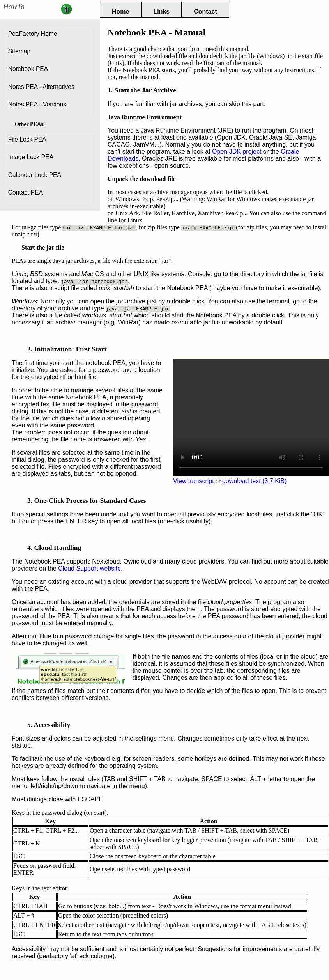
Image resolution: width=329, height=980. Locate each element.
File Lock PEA (27, 139)
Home (120, 12)
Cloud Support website (89, 568)
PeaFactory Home (33, 34)
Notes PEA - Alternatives (41, 87)
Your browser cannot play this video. (251, 418)
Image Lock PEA (31, 157)
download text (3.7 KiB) (254, 481)
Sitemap (19, 51)
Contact (205, 12)
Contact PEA (26, 192)
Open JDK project (237, 152)
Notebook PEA (28, 69)
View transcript (194, 481)
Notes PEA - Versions (37, 104)
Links (161, 12)
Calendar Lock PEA (35, 175)
